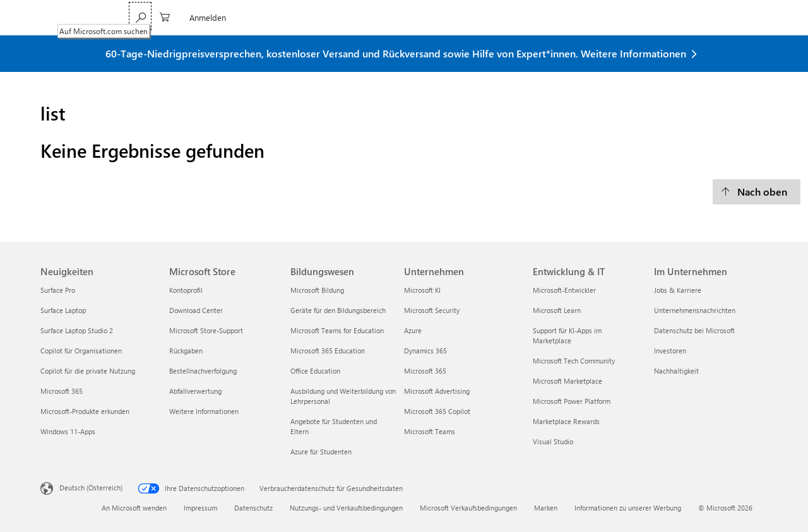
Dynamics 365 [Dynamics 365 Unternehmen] (425, 351)
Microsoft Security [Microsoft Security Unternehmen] (432, 310)
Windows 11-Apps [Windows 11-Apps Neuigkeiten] (68, 431)
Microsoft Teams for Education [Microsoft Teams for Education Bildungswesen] (337, 330)
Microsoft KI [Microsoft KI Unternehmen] (422, 290)
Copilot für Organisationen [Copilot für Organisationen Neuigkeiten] (81, 351)
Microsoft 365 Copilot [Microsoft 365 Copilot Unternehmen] (437, 411)
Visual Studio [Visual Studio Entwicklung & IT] (553, 441)
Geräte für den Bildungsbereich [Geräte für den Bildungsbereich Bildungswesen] (338, 310)
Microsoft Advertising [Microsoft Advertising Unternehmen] (437, 391)
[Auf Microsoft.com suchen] (679, 16)
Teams (211, 17)
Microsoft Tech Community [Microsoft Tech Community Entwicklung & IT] (574, 361)
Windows (294, 17)
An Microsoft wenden (134, 508)
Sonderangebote (429, 17)
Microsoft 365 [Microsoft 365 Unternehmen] (425, 371)
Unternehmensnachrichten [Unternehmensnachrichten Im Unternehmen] (695, 310)
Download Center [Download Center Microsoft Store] (196, 310)
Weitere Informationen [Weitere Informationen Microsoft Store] (204, 411)
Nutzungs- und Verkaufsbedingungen (346, 508)
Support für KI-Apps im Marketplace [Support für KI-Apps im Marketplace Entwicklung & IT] (567, 335)
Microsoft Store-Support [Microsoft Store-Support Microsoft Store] (206, 330)
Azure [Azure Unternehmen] (413, 330)
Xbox (375, 17)
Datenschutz (253, 508)
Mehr (486, 17)
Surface (338, 17)
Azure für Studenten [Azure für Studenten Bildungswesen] (321, 452)
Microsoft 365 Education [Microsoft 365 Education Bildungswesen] (328, 351)
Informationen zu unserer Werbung (628, 508)
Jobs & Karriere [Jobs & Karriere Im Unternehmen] (678, 290)
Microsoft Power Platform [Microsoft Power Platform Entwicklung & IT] (572, 401)
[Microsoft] (84, 18)
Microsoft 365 (159, 17)
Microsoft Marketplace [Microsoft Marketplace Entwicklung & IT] (567, 381)
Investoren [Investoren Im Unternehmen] (670, 351)
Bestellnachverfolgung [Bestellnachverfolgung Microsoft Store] (203, 371)
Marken (546, 508)
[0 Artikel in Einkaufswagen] (703, 16)
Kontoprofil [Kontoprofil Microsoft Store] (186, 290)
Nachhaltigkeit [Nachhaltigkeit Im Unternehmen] (676, 371)
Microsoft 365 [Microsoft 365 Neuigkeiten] (62, 391)
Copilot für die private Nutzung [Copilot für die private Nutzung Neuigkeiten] (88, 371)
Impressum (200, 508)
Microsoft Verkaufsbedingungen (468, 508)
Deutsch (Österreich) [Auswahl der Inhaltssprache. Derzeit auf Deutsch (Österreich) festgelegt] (91, 487)
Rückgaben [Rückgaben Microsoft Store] (186, 351)
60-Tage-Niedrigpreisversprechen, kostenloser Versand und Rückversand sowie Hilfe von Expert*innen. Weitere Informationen (396, 53)
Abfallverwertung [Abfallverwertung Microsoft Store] (195, 391)
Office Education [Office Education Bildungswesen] (315, 371)
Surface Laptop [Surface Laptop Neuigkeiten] (63, 310)
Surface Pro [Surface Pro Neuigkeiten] (58, 290)
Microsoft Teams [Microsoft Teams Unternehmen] (430, 431)
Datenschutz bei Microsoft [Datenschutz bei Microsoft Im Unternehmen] (694, 330)
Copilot (250, 17)
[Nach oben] (757, 192)
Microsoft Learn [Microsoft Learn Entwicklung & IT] (557, 310)
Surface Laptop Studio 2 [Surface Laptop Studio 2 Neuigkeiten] (77, 330)
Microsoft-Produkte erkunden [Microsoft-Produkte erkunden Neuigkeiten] (85, 411)
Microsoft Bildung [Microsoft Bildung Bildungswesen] (317, 290)
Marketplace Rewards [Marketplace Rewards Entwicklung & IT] (566, 421)
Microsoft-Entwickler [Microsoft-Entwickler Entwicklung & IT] (564, 290)
